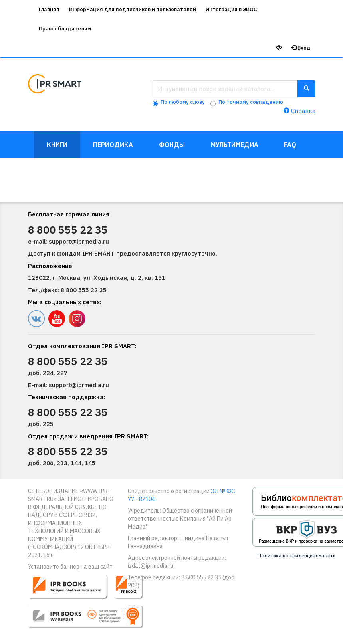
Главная (49, 9)
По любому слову (183, 102)
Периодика (113, 145)
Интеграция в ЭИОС (231, 9)
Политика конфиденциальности (297, 556)
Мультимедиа (235, 145)
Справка (299, 111)
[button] (91, 604)
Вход (301, 48)
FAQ (290, 145)
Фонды (172, 145)
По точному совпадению (251, 102)
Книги (57, 145)
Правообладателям (65, 29)
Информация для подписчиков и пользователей (133, 9)
